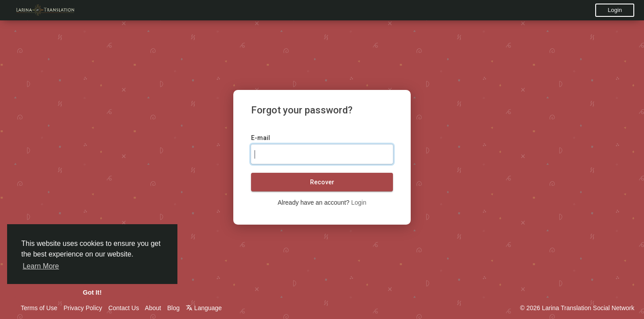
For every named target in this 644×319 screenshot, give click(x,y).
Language (204, 308)
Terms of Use (39, 308)
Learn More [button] (41, 266)
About (153, 308)
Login (615, 10)
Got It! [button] (92, 292)
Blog (173, 308)
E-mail (261, 138)
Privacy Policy (83, 308)
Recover (322, 182)
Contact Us (124, 308)
